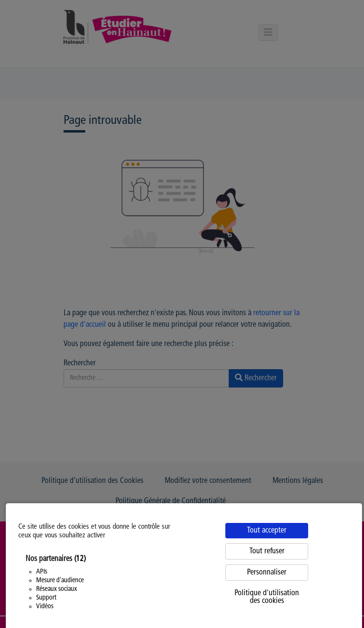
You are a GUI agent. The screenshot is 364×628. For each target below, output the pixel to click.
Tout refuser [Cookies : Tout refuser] (267, 551)
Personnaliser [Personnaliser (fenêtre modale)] (267, 573)
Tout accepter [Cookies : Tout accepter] (267, 531)
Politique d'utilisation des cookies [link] (267, 597)
